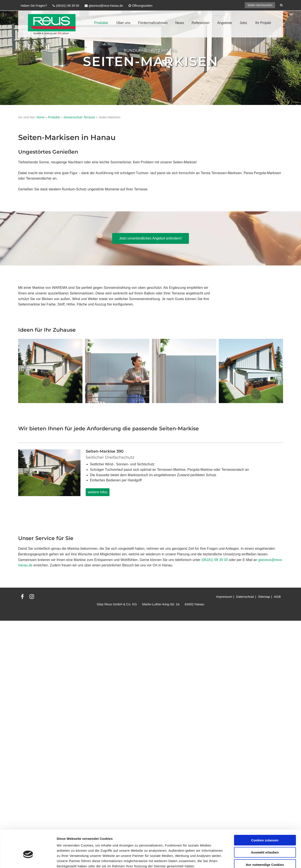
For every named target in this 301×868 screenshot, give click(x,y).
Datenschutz (245, 597)
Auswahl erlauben (265, 632)
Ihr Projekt (263, 23)
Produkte (101, 23)
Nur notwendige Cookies (265, 644)
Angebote (225, 23)
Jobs (243, 23)
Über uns (123, 23)
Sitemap (264, 597)
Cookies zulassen (265, 620)
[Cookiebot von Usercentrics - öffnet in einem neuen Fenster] (28, 664)
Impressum (224, 597)
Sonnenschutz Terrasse (79, 117)
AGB (277, 597)
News (180, 23)
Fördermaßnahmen (153, 23)
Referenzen (201, 23)
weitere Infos (98, 492)
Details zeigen (230, 663)
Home (40, 117)
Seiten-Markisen (151, 61)
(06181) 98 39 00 (215, 560)
